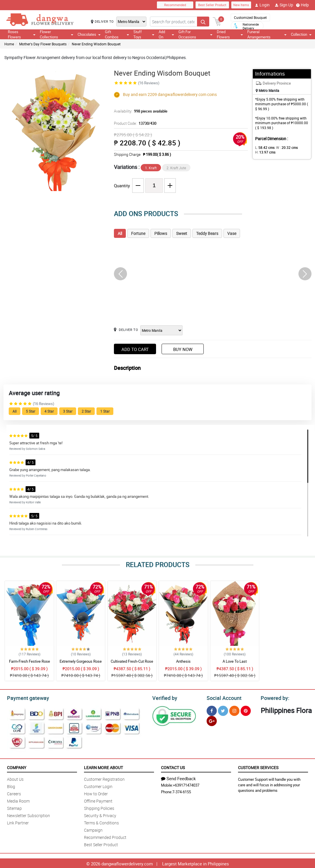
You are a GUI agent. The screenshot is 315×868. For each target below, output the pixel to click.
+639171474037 (186, 784)
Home (9, 44)
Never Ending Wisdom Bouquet (96, 44)
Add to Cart (135, 349)
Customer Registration (104, 778)
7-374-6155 (182, 791)
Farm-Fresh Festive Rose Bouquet (29, 664)
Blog (11, 786)
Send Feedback (178, 778)
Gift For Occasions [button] (195, 34)
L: (264, 147)
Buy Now (183, 349)
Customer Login (98, 786)
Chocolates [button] (89, 34)
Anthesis (183, 661)
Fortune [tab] (138, 233)
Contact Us (173, 767)
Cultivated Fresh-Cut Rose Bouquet (132, 664)
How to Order (96, 793)
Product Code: (134, 123)
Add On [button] (167, 34)
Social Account (222, 697)
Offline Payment (98, 800)
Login (262, 5)
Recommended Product (105, 836)
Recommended (175, 5)
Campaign (93, 829)
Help (303, 5)
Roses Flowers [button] (22, 34)
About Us (15, 778)
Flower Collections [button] (57, 34)
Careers (14, 793)
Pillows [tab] (161, 233)
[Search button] (203, 22)
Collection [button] (301, 34)
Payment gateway (25, 697)
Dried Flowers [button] (230, 34)
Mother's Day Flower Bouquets (43, 44)
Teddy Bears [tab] (207, 233)
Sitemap (14, 807)
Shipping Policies (99, 807)
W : (284, 147)
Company (17, 767)
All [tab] (120, 233)
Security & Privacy (100, 815)
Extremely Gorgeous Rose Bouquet (81, 664)
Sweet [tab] (182, 233)
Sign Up (284, 5)
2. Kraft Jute (176, 168)
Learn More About (103, 767)
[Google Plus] (212, 720)
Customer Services (258, 767)
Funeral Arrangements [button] (267, 34)
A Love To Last (235, 661)
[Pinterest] (246, 710)
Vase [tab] (232, 233)
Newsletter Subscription (28, 815)
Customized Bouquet (250, 17)
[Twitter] (223, 710)
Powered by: (274, 697)
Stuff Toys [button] (144, 34)
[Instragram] (234, 710)
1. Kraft (151, 168)
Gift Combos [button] (117, 34)
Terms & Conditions (101, 822)
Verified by (164, 697)
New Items (241, 5)
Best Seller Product (212, 5)
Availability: (139, 111)
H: (264, 152)
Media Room (18, 800)
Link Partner (18, 822)
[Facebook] (212, 710)
